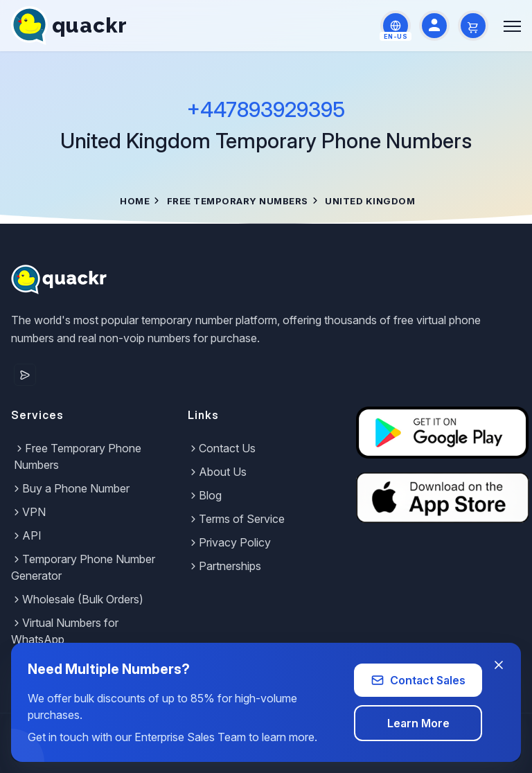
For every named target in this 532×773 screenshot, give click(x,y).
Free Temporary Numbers (238, 201)
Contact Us (222, 448)
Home (135, 201)
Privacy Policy (229, 542)
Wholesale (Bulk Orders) (77, 599)
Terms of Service (236, 519)
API (26, 535)
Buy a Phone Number (70, 488)
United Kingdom (370, 201)
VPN (28, 512)
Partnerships (224, 566)
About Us (217, 472)
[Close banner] (499, 665)
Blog (205, 495)
